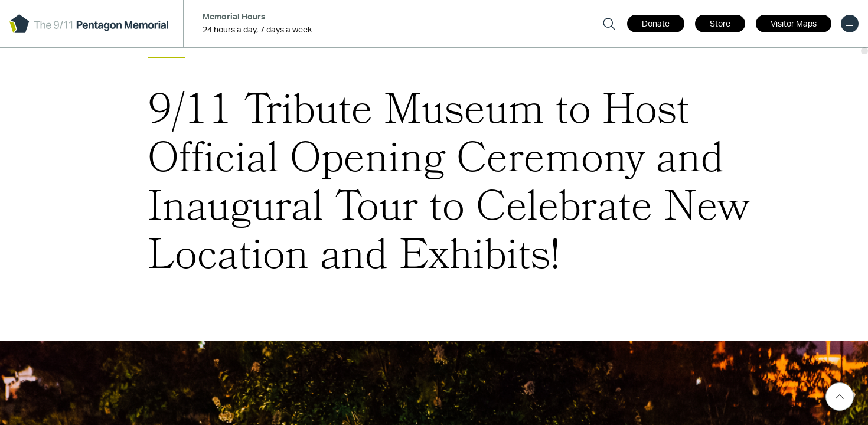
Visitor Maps (794, 24)
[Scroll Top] (840, 397)
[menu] (850, 24)
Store (720, 24)
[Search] (609, 24)
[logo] (89, 24)
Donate (656, 24)
